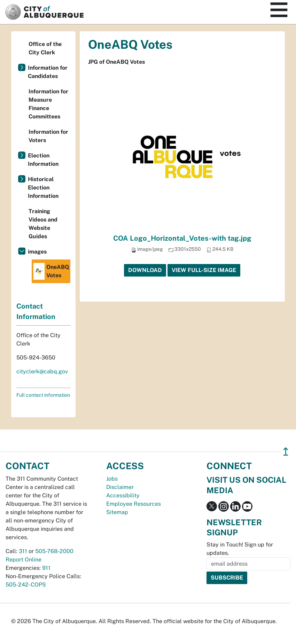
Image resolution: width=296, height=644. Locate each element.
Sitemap (117, 512)
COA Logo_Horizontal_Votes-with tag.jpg (182, 238)
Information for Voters (48, 136)
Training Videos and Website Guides (43, 224)
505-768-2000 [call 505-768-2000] (54, 551)
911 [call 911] (46, 568)
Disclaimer (120, 487)
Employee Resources (134, 504)
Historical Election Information (43, 188)
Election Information (43, 160)
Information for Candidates (48, 72)
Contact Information (36, 311)
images (37, 252)
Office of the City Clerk (45, 48)
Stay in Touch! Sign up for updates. (240, 549)
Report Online (24, 560)
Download (145, 270)
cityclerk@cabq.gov (42, 371)
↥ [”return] (286, 452)
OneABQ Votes (51, 271)
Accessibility (123, 495)
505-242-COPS (26, 585)
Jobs (112, 479)
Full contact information (43, 395)
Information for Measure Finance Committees (48, 104)
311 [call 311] (23, 551)
